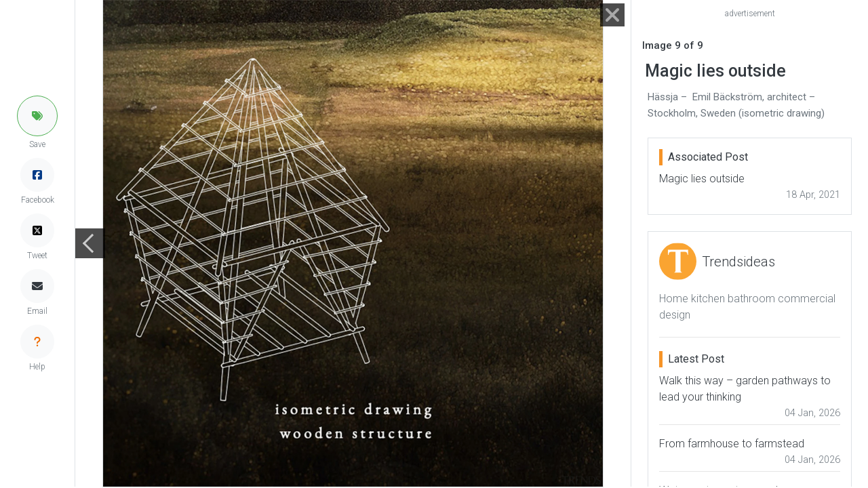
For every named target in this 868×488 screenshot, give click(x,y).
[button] (37, 116)
